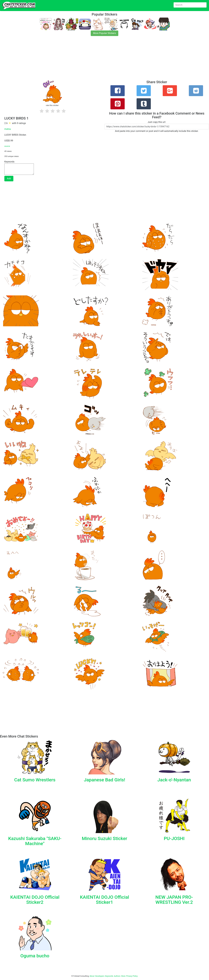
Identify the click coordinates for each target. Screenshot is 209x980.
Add (9, 179)
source (7, 146)
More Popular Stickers (105, 33)
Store (123, 976)
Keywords (109, 976)
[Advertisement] (87, 60)
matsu (8, 129)
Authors (117, 976)
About (92, 976)
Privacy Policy (132, 976)
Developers (100, 976)
